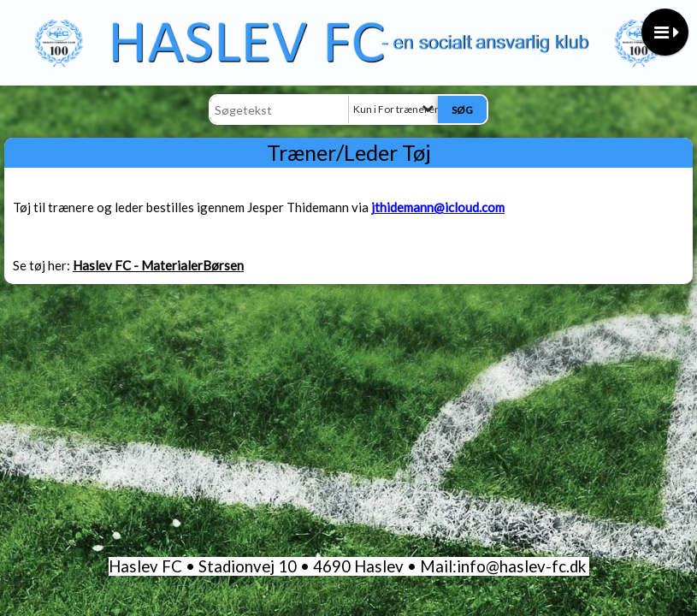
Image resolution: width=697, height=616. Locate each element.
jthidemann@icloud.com (438, 207)
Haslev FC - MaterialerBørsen (158, 265)
